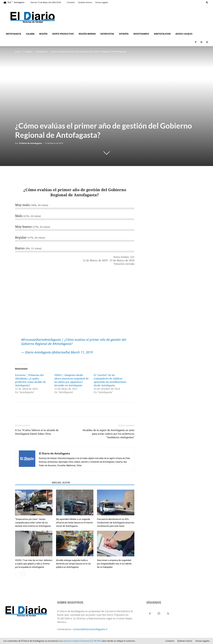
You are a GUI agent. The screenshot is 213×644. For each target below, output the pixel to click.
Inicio (18, 51)
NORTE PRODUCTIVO (63, 34)
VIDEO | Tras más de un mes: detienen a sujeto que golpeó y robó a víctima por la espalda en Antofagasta (34, 564)
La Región (28, 51)
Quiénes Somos (85, 2)
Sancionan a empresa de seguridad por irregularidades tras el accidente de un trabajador (114, 564)
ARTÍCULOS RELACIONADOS (32, 483)
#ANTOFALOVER (162, 34)
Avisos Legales (102, 2)
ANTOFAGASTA (13, 34)
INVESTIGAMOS (141, 34)
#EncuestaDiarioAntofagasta (41, 340)
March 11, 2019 (81, 352)
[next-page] (23, 574)
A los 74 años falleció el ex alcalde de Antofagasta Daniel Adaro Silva (37, 432)
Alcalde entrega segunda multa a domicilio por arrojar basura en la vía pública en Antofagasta (73, 564)
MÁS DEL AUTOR (61, 483)
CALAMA (30, 34)
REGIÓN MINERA (87, 34)
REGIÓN (43, 34)
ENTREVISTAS (107, 34)
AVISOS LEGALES (184, 34)
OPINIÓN (124, 34)
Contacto (71, 2)
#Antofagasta (62, 344)
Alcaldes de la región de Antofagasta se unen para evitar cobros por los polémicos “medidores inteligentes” (108, 434)
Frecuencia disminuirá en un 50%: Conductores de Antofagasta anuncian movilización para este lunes (116, 523)
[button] (207, 2)
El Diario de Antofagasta (31, 143)
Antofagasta (42, 51)
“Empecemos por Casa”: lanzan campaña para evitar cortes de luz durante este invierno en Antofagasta (33, 523)
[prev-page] (17, 574)
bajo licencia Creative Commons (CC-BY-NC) (80, 641)
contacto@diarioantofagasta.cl (90, 629)
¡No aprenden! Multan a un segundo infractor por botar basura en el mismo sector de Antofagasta (74, 523)
